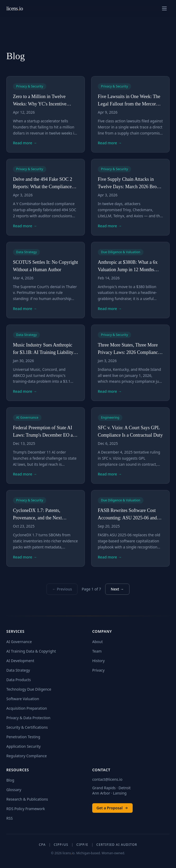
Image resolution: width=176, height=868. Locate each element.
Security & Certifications (27, 727)
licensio (15, 8)
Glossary (14, 790)
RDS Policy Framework (26, 809)
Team (97, 651)
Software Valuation (23, 699)
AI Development (20, 661)
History (98, 661)
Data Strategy (18, 670)
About (98, 642)
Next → (117, 589)
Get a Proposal (112, 808)
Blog (10, 780)
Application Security (24, 746)
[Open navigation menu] (164, 8)
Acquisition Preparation (27, 708)
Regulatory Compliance (27, 756)
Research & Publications (27, 799)
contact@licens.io (107, 779)
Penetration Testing (23, 737)
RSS (10, 818)
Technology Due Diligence (29, 689)
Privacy (98, 670)
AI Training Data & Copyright (31, 651)
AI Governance (19, 642)
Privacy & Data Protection (28, 718)
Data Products (19, 680)
